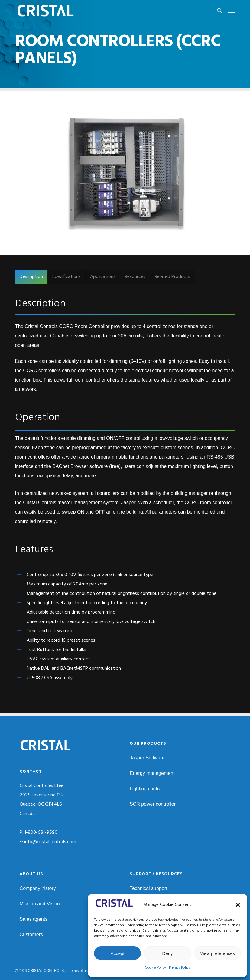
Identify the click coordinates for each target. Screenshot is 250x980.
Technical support (149, 888)
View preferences (218, 953)
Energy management (152, 773)
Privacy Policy (180, 968)
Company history (38, 888)
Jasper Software (147, 758)
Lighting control (146, 789)
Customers (31, 935)
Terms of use (79, 971)
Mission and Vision (40, 904)
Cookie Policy (155, 968)
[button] (238, 905)
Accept (118, 953)
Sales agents (34, 919)
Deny (167, 953)
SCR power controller (153, 804)
